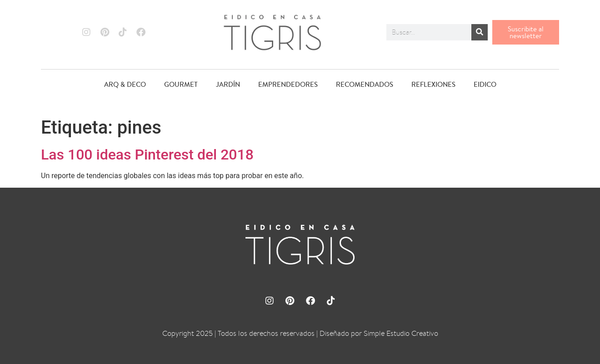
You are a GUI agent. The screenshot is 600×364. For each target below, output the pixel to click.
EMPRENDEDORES (288, 84)
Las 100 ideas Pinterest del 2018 (147, 155)
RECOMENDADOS (365, 84)
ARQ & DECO (125, 84)
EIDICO (485, 84)
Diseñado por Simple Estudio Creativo (379, 333)
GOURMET (181, 84)
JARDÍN (228, 84)
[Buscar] (480, 32)
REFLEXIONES (433, 84)
